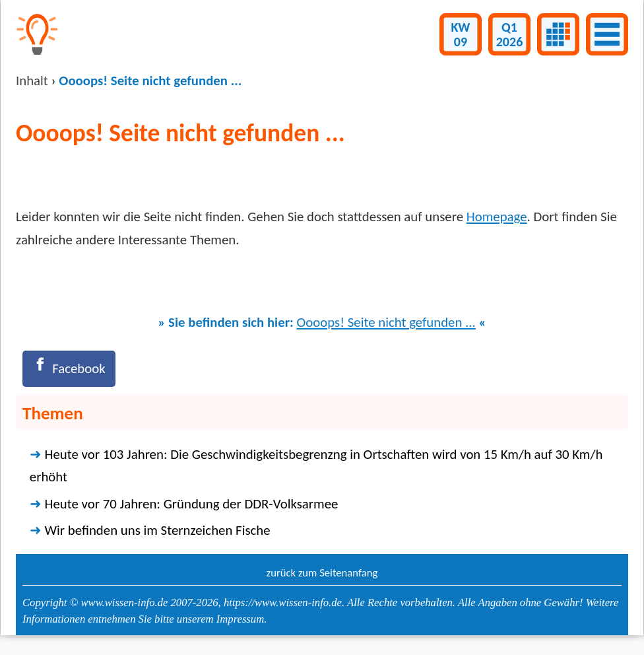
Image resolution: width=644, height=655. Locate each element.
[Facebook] (69, 369)
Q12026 (510, 34)
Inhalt (32, 81)
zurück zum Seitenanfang (322, 572)
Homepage (497, 217)
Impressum (240, 619)
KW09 (461, 34)
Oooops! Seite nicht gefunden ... (386, 322)
